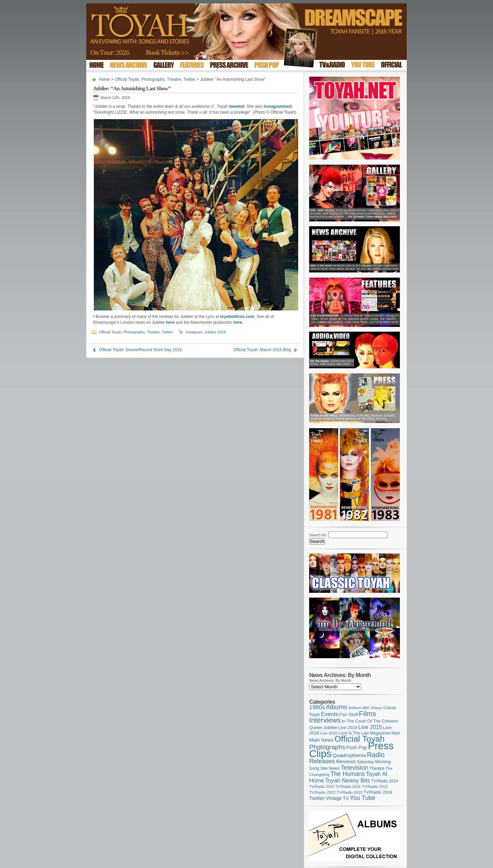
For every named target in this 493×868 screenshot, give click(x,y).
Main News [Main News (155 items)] (321, 740)
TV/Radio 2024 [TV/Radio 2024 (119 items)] (378, 792)
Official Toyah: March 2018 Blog (262, 350)
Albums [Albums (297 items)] (337, 707)
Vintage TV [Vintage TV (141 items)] (337, 798)
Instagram (194, 332)
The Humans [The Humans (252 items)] (347, 774)
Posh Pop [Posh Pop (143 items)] (357, 748)
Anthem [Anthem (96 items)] (355, 708)
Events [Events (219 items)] (330, 714)
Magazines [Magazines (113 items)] (380, 733)
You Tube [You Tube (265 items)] (363, 798)
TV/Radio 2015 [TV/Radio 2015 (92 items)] (322, 787)
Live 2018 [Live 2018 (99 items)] (329, 733)
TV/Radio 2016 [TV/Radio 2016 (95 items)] (348, 787)
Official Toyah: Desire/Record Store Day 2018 (140, 350)
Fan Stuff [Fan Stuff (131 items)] (349, 714)
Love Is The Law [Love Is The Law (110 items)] (353, 733)
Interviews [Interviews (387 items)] (325, 720)
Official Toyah (127, 79)
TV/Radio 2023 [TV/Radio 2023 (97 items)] (349, 792)
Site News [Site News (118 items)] (330, 768)
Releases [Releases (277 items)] (322, 761)
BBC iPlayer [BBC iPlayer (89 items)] (372, 708)
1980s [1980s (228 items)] (317, 707)
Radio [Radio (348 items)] (376, 755)
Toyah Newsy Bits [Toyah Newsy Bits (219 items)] (348, 781)
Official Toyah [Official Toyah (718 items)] (360, 739)
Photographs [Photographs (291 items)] (327, 747)
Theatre (174, 79)
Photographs (153, 79)
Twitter (189, 79)
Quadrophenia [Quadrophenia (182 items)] (349, 755)
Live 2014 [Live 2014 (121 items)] (348, 727)
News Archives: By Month (330, 680)
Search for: (318, 535)
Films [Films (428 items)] (367, 713)
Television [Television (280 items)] (354, 768)
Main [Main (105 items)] (396, 733)
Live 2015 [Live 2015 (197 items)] (370, 727)
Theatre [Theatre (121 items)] (377, 768)
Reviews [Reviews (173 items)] (346, 761)
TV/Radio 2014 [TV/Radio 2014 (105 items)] (385, 781)
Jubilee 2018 (215, 332)
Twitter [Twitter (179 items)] (317, 798)
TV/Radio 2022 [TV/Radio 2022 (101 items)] (322, 792)
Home (104, 79)
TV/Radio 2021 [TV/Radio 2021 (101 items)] (375, 787)
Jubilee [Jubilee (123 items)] (330, 727)
